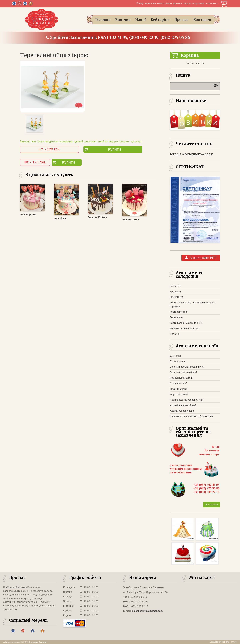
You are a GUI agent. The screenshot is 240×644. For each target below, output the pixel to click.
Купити (115, 149)
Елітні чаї (175, 356)
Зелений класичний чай (184, 372)
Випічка (123, 20)
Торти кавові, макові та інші (186, 323)
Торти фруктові (179, 312)
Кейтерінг (160, 20)
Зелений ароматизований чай (187, 367)
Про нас (181, 20)
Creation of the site (220, 642)
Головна (103, 20)
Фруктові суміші (179, 394)
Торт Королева (130, 219)
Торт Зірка (60, 218)
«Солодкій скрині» (16, 587)
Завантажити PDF (201, 258)
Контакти (202, 20)
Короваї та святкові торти (185, 328)
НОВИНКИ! (176, 297)
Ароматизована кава (182, 411)
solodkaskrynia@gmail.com (148, 611)
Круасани (175, 292)
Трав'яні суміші (179, 389)
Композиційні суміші (182, 378)
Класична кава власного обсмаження (191, 416)
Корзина (224, 4)
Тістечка (175, 334)
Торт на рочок (28, 214)
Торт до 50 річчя (97, 217)
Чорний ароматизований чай (187, 400)
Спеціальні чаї (178, 383)
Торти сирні (177, 317)
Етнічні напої (177, 361)
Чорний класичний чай (183, 405)
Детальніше (212, 504)
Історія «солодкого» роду (191, 154)
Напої (141, 20)
